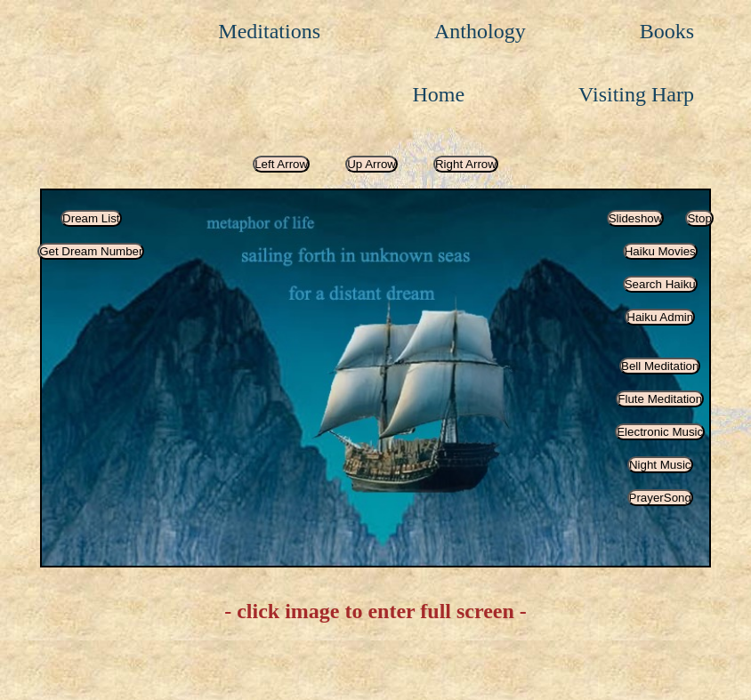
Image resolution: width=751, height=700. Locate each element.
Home (438, 94)
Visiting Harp (636, 94)
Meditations (269, 31)
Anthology (480, 31)
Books (667, 31)
